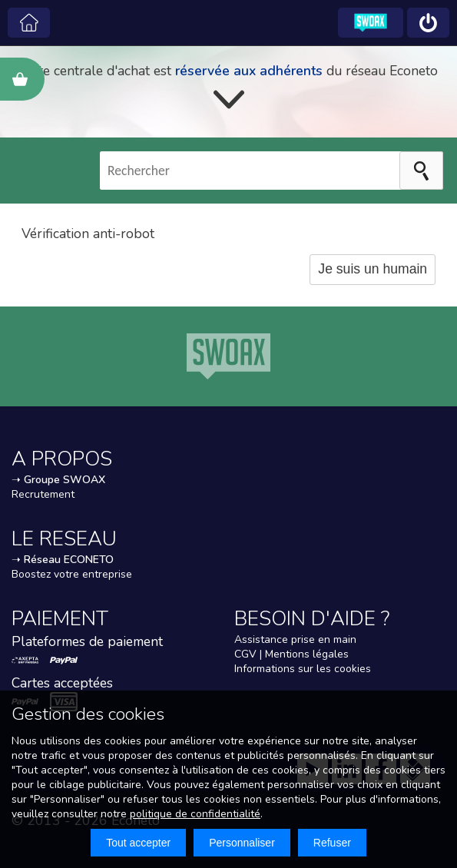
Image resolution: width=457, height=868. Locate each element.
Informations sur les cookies (303, 669)
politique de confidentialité (195, 814)
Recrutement (43, 494)
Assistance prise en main (295, 639)
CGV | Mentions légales (291, 654)
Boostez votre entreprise (72, 574)
